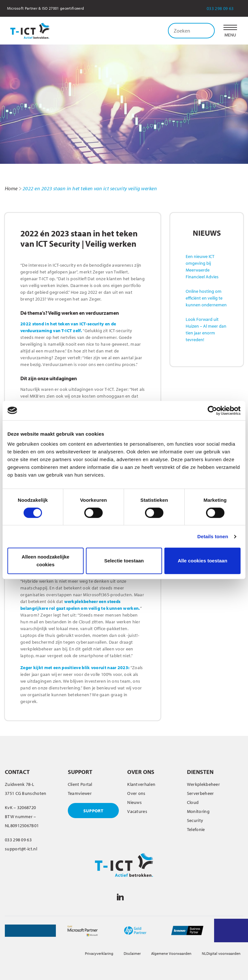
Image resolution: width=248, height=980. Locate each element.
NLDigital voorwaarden (221, 953)
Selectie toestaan (124, 561)
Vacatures (137, 811)
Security (195, 820)
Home (11, 188)
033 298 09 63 (224, 8)
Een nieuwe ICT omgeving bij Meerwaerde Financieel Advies (202, 267)
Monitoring (198, 811)
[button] (230, 31)
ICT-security (121, 331)
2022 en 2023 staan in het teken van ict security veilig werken (90, 188)
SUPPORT (93, 811)
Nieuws (134, 802)
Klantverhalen (141, 784)
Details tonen (213, 536)
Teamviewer (80, 793)
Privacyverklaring (99, 953)
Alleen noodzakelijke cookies (46, 561)
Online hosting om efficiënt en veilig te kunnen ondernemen (206, 298)
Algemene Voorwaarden (171, 953)
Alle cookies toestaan (202, 561)
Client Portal (80, 784)
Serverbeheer (201, 793)
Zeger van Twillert (110, 272)
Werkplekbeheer (203, 784)
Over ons (136, 793)
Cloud (193, 802)
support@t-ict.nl (21, 849)
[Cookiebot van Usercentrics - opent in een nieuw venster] (212, 411)
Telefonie (196, 829)
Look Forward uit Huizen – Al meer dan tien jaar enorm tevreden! (206, 329)
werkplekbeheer (81, 601)
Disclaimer (132, 953)
